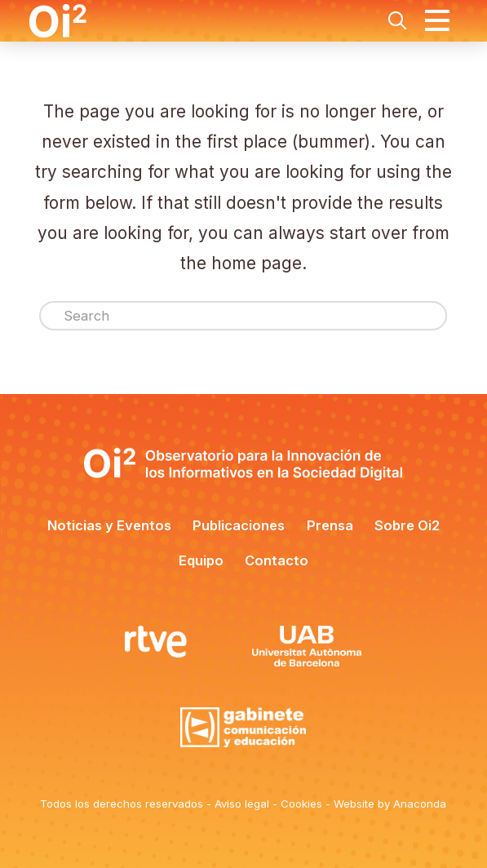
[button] (397, 20)
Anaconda (420, 804)
